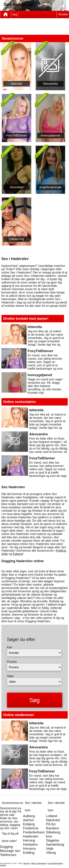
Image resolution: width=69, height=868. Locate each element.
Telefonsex (8, 855)
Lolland (52, 816)
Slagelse (53, 840)
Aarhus (28, 820)
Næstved (53, 820)
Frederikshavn (34, 832)
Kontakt (3, 865)
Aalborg (29, 816)
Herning (29, 840)
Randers (53, 828)
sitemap (26, 863)
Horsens (29, 848)
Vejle (5, 554)
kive (49, 836)
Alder (10, 676)
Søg (15, 14)
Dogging (6, 847)
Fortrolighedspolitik (55, 863)
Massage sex (10, 851)
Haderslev (31, 836)
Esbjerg (18, 554)
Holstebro (30, 844)
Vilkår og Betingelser (39, 863)
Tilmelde (63, 14)
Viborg (51, 853)
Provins (12, 662)
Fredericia (31, 828)
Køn (10, 647)
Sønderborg (55, 844)
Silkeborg (53, 832)
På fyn (51, 824)
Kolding (61, 551)
